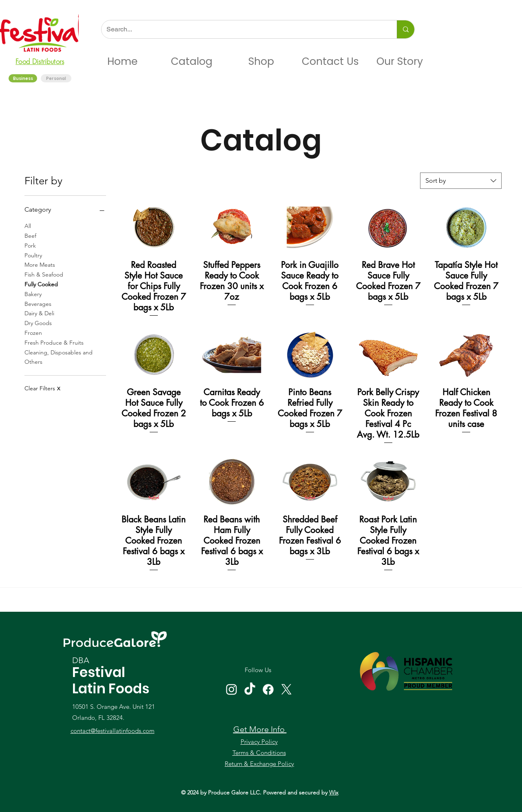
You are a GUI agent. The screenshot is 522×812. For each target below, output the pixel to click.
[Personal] (56, 79)
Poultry (33, 255)
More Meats (40, 264)
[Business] (23, 79)
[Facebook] (268, 689)
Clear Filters (42, 388)
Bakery (33, 294)
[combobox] (461, 181)
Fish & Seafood (44, 274)
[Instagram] (231, 689)
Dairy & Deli (39, 313)
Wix (334, 792)
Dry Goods (38, 323)
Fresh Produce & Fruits (54, 342)
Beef (30, 235)
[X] (286, 689)
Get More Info (260, 729)
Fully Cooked (41, 284)
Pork (30, 245)
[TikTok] (250, 689)
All (28, 226)
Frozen (33, 332)
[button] (192, 62)
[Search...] (243, 29)
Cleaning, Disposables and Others (59, 357)
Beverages (38, 303)
